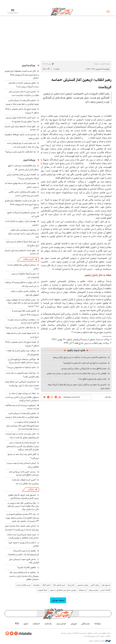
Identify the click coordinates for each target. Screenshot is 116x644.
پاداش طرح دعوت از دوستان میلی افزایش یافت (24, 561)
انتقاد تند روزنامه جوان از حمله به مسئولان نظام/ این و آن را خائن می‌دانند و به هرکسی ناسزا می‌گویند (22, 397)
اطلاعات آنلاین (62, 11)
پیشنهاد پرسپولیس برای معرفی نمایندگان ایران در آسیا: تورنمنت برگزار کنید (24, 233)
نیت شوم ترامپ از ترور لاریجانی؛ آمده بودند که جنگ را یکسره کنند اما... (23, 145)
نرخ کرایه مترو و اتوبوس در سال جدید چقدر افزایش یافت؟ (22, 375)
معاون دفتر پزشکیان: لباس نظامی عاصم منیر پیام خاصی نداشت (24, 194)
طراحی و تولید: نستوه (100, 641)
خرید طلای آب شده (23, 585)
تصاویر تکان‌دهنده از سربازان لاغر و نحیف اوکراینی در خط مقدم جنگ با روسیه (22, 102)
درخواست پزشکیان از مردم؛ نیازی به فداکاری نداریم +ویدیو (23, 321)
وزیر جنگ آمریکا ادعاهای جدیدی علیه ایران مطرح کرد (23, 244)
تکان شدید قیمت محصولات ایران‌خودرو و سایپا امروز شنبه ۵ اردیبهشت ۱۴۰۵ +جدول (22, 74)
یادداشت (48, 624)
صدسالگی (85, 624)
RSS (17, 624)
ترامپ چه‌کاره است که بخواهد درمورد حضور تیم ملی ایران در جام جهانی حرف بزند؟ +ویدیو (23, 303)
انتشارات (36, 624)
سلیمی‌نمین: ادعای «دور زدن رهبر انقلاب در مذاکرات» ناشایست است (24, 93)
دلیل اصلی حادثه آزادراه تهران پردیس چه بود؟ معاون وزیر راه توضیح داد (22, 120)
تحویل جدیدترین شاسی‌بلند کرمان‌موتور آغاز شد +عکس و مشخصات (23, 553)
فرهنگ (96, 64)
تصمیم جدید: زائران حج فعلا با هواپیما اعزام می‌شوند (22, 136)
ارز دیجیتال (83, 590)
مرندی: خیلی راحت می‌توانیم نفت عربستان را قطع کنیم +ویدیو (24, 473)
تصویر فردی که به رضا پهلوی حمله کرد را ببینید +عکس (22, 185)
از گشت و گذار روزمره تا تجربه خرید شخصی (24, 544)
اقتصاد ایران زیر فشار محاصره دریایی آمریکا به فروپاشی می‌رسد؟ (23, 176)
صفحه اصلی (105, 64)
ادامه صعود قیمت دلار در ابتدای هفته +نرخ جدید (23, 335)
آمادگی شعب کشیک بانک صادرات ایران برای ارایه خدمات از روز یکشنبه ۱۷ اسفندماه (22, 528)
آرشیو (26, 624)
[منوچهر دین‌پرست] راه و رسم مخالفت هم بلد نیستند (22, 407)
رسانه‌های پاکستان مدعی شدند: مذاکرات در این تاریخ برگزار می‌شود (80, 357)
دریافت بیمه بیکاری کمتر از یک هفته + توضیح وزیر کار (22, 353)
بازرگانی (31, 489)
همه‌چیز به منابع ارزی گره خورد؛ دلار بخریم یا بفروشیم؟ (85, 363)
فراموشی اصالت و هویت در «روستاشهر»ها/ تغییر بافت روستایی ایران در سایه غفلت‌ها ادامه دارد (23, 425)
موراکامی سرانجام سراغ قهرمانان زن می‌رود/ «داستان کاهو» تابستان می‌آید (23, 361)
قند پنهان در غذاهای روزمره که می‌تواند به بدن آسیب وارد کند (22, 284)
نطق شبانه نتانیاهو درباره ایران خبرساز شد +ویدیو (22, 128)
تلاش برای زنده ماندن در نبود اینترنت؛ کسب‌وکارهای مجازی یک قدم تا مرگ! (22, 436)
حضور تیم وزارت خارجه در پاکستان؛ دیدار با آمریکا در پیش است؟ (24, 85)
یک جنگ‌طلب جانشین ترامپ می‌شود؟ (20, 152)
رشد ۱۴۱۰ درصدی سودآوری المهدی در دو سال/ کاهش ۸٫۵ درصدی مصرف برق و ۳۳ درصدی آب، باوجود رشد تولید (22, 517)
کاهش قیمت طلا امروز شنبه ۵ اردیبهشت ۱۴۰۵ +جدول (25, 313)
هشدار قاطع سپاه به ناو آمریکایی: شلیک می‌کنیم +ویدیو (84, 369)
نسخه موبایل (58, 600)
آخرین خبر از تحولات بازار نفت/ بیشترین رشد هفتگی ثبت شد (25, 482)
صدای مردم (61, 624)
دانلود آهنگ (46, 585)
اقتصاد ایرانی (105, 590)
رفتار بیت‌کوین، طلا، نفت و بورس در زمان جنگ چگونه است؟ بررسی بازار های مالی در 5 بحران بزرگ (23, 506)
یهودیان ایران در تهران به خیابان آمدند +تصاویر (22, 223)
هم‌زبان (74, 624)
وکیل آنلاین (95, 585)
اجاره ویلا (71, 585)
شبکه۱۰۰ (98, 624)
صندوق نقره (106, 585)
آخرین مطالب (28, 259)
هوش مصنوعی (83, 585)
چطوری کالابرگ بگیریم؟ (27, 567)
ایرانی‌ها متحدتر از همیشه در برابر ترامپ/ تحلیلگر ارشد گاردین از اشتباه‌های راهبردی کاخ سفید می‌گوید (23, 446)
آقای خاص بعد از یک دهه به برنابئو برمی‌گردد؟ (23, 456)
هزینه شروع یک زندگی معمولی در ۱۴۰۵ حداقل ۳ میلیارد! (22, 111)
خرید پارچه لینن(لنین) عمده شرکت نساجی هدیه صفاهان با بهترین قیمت (23, 536)
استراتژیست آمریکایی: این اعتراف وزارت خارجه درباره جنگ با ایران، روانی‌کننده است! (22, 385)
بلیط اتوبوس (42, 590)
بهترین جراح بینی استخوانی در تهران (63, 590)
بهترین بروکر (94, 590)
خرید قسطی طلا (59, 585)
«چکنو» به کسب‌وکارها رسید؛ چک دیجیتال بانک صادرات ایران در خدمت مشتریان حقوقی (24, 576)
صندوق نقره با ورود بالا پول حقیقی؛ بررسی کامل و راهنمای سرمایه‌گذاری (23, 496)
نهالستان (36, 585)
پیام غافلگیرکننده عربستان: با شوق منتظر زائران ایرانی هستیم (23, 168)
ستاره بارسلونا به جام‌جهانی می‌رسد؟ (21, 367)
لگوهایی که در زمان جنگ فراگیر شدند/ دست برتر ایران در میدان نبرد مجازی (77, 373)
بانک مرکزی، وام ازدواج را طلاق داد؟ (92, 379)
